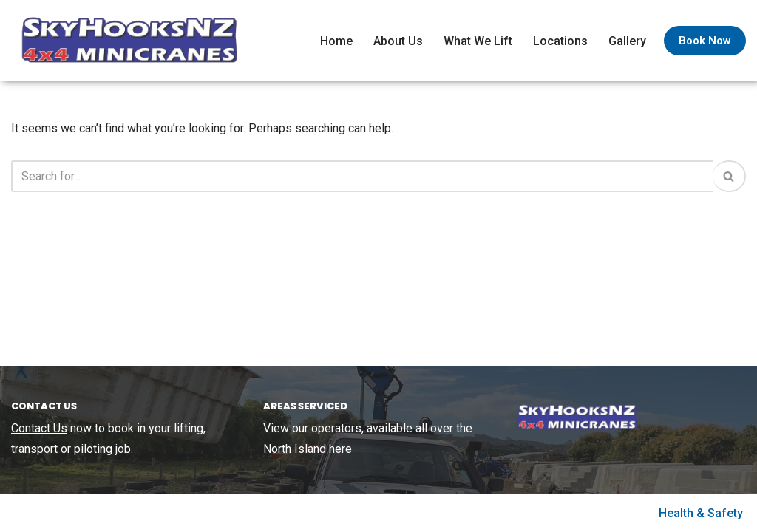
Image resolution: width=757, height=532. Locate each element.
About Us (398, 41)
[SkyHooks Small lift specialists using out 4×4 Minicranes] (126, 41)
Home (336, 41)
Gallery (627, 41)
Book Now (705, 41)
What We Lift (478, 41)
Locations (560, 41)
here (340, 449)
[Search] (362, 176)
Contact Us (39, 428)
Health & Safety (701, 513)
